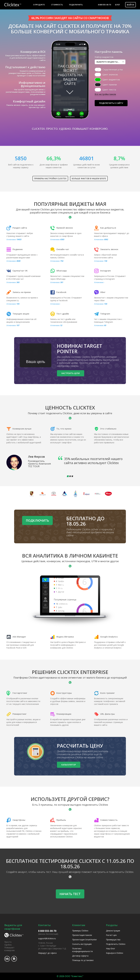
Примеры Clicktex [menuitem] (80, 931)
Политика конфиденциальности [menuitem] (82, 950)
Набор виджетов (104, 57)
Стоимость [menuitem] (57, 5)
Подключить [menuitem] (76, 5)
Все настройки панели (105, 94)
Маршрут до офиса (47, 953)
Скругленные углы (113, 70)
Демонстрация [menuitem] (113, 931)
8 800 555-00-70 (104, 5)
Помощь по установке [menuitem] (83, 960)
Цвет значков (110, 75)
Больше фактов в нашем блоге (89, 178)
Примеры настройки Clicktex (50, 178)
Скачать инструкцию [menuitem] (82, 944)
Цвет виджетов (111, 80)
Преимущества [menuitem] (113, 940)
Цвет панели (110, 85)
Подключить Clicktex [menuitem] (116, 944)
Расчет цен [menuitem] (111, 935)
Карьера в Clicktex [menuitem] (115, 953)
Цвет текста (109, 90)
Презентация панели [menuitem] (82, 935)
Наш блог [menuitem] (111, 948)
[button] (110, 62)
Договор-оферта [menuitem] (80, 956)
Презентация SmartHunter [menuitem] (84, 940)
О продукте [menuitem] (39, 5)
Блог (118, 5)
